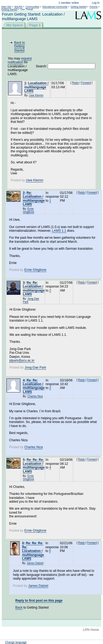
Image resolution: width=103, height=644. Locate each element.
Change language (16, 642)
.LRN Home (91, 630)
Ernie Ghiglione (28, 210)
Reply (75, 83)
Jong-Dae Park (35, 367)
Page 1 (35, 25)
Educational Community (55, 7)
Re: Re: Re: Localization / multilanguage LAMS (34, 465)
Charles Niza (35, 396)
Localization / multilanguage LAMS (36, 87)
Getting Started (78, 7)
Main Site (6, 7)
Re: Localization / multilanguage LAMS (34, 199)
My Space (15, 25)
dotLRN (18, 7)
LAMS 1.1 (59, 231)
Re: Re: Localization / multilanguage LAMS (34, 288)
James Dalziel (35, 563)
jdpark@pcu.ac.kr (22, 360)
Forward (86, 83)
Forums (94, 7)
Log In (96, 3)
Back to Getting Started (20, 47)
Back (19, 608)
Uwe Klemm (36, 95)
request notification (20, 60)
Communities (32, 7)
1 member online (69, 3)
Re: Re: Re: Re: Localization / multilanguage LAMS (33, 551)
